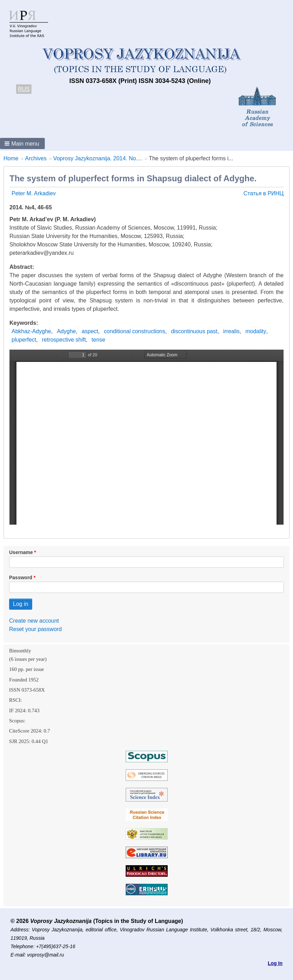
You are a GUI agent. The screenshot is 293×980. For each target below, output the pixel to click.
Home (11, 158)
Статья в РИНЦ (263, 193)
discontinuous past (194, 331)
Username (21, 552)
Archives (36, 158)
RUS (24, 89)
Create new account (34, 621)
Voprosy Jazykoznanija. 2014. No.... (98, 158)
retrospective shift (64, 340)
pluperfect (24, 340)
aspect (90, 331)
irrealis (231, 331)
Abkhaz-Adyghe (31, 331)
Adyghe (66, 331)
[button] (22, 143)
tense (99, 340)
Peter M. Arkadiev (34, 193)
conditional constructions (135, 331)
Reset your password (35, 629)
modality (256, 331)
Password (21, 577)
